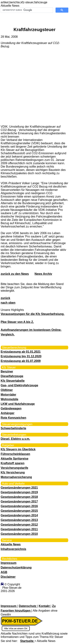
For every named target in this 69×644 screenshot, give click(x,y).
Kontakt (45, 606)
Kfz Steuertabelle (13, 381)
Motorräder (8, 395)
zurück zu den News (15, 274)
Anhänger (8, 413)
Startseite (27, 641)
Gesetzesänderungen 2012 (19, 525)
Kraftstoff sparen (13, 463)
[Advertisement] (34, 86)
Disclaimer (8, 577)
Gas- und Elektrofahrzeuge (20, 385)
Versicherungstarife (14, 468)
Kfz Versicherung (13, 472)
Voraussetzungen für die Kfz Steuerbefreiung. (33, 314)
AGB (4, 572)
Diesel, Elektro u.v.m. (15, 439)
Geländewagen (11, 408)
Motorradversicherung (16, 477)
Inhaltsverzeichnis (14, 549)
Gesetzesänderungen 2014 (19, 515)
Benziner (7, 371)
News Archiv (43, 274)
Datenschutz (28, 606)
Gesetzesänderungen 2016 (19, 506)
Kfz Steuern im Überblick (18, 449)
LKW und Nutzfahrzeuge (18, 404)
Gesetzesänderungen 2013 (19, 520)
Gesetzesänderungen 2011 (19, 529)
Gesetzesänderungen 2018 (19, 497)
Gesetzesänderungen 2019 (19, 492)
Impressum (9, 563)
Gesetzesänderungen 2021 (19, 488)
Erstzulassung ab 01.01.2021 (21, 352)
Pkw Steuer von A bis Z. (17, 322)
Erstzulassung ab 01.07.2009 (21, 361)
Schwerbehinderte (14, 428)
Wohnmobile (10, 399)
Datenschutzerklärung (16, 568)
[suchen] (27, 10)
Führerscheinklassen (15, 454)
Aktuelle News (11, 544)
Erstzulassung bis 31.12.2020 (21, 356)
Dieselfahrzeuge (12, 376)
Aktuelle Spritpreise (15, 459)
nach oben (8, 303)
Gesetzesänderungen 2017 (19, 501)
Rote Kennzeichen (14, 418)
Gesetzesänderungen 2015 (19, 511)
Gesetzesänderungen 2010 (19, 534)
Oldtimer (7, 390)
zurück (6, 298)
